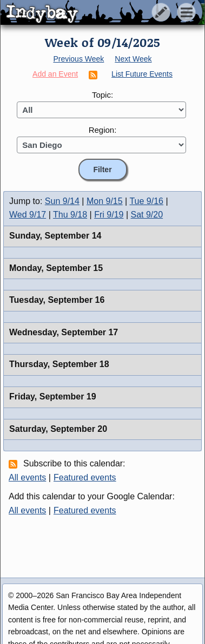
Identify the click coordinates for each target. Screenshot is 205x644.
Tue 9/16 (146, 201)
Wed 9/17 (28, 215)
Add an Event (55, 74)
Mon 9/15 (105, 201)
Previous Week (78, 59)
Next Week (133, 59)
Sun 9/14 (62, 201)
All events (27, 477)
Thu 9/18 (70, 215)
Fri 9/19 (109, 215)
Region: (103, 130)
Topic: (102, 95)
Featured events (85, 477)
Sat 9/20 (147, 215)
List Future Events (142, 74)
